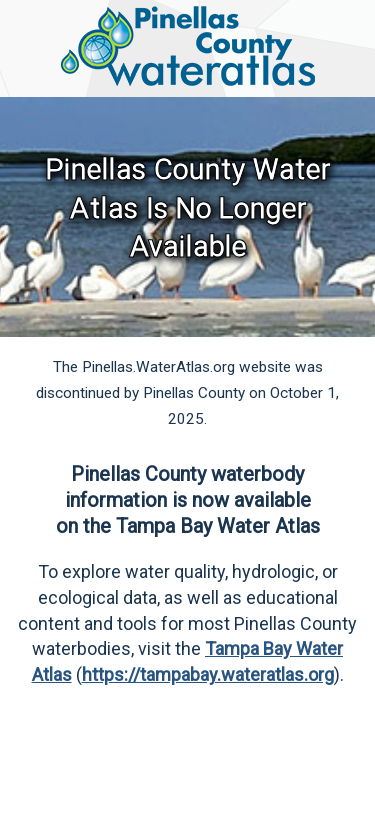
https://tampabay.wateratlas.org (208, 674)
